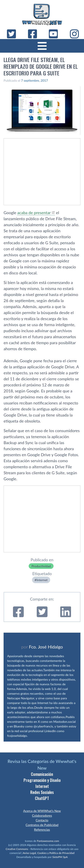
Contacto (42, 820)
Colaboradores (42, 815)
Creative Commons (17, 849)
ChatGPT (42, 798)
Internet (42, 580)
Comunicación (42, 774)
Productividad (41, 566)
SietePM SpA (60, 857)
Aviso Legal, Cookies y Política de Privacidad (49, 853)
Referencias (42, 830)
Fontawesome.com (48, 841)
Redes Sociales (42, 792)
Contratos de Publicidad (42, 825)
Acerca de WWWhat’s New (42, 811)
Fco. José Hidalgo (46, 647)
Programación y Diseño (42, 780)
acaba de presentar (34, 213)
